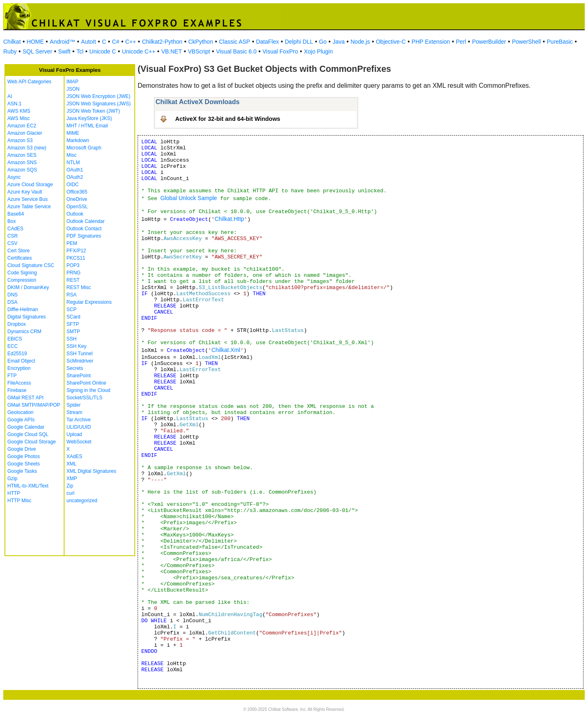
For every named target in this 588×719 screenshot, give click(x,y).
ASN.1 (14, 104)
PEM (72, 243)
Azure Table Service (29, 207)
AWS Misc (19, 118)
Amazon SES (22, 155)
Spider (74, 405)
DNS (12, 295)
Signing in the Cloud (88, 390)
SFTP (73, 324)
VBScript (199, 51)
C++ (131, 42)
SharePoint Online (86, 383)
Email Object (21, 361)
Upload (74, 434)
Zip (70, 486)
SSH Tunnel (80, 354)
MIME (73, 133)
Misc (72, 155)
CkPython (201, 42)
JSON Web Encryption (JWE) (98, 96)
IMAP (72, 82)
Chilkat (12, 42)
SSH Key (77, 346)
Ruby (10, 51)
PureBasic (560, 42)
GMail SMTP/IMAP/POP (34, 405)
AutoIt (89, 42)
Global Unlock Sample (189, 198)
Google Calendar (26, 427)
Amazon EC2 (22, 126)
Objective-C (391, 42)
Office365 (77, 192)
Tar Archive (79, 420)
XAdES (75, 456)
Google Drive (22, 449)
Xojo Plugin (318, 51)
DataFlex (267, 42)
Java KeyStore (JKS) (89, 118)
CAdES (15, 229)
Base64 (16, 214)
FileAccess (19, 383)
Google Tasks (22, 471)
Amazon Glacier (25, 133)
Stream (75, 412)
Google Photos (23, 456)
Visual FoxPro (280, 51)
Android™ (62, 42)
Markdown (78, 140)
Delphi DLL (299, 42)
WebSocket (79, 442)
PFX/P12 (76, 251)
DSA (12, 302)
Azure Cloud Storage (30, 185)
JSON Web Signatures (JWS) (99, 104)
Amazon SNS (22, 162)
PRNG (74, 273)
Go (323, 42)
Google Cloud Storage (32, 442)
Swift (64, 51)
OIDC (73, 185)
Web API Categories (29, 82)
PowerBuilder (489, 42)
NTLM (73, 162)
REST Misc (79, 287)
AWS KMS (19, 111)
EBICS (15, 339)
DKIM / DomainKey (28, 287)
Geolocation (20, 412)
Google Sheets (23, 464)
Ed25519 (17, 354)
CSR (12, 236)
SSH (72, 339)
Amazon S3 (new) (27, 148)
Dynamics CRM (24, 332)
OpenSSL (77, 207)
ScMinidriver (80, 361)
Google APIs (21, 420)
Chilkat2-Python (162, 42)
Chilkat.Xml (226, 350)
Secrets (75, 368)
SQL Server (37, 51)
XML (72, 464)
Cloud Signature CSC (31, 265)
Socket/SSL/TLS (85, 398)
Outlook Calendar (86, 221)
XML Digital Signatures (91, 471)
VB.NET (172, 51)
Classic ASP (234, 42)
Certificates (20, 258)
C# (116, 42)
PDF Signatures (84, 236)
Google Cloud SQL (28, 434)
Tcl (80, 51)
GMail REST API (25, 398)
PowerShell (527, 42)
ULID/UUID (79, 427)
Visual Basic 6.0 (236, 51)
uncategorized (82, 501)
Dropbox (17, 324)
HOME (35, 42)
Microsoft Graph (84, 148)
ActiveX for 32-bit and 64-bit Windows (228, 119)
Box (12, 221)
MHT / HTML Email (87, 126)
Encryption (19, 368)
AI (10, 96)
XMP (72, 479)
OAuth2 (75, 177)
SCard (73, 317)
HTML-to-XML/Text (28, 486)
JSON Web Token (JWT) (93, 111)
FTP (12, 376)
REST (73, 280)
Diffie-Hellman (23, 309)
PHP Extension (431, 42)
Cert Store (19, 251)
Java (339, 42)
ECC (12, 346)
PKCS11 (76, 258)
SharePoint (79, 376)
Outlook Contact (84, 229)
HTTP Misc (19, 501)
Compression (22, 280)
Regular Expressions (89, 302)
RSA (72, 295)
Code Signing (22, 273)
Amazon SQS (22, 170)
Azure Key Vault (25, 192)
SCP (72, 309)
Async (14, 177)
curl (70, 493)
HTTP (14, 493)
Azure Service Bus (28, 199)
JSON (73, 89)
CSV (12, 243)
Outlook (75, 214)
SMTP (73, 332)
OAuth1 (75, 170)
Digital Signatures (27, 317)
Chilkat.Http (229, 219)
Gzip (12, 479)
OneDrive (77, 199)
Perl (461, 42)
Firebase (17, 390)
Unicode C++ (139, 51)
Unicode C (103, 51)
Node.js (360, 42)
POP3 (73, 265)
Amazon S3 (20, 140)
